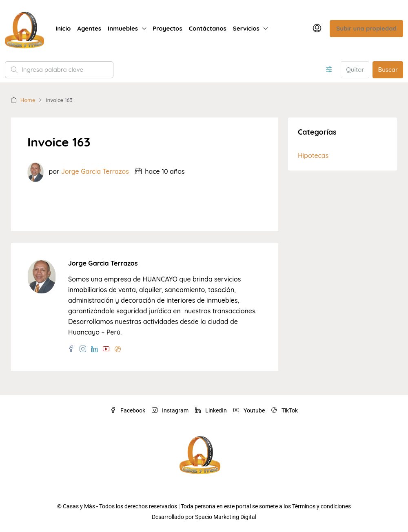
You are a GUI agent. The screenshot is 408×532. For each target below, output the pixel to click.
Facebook (128, 410)
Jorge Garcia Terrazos (95, 171)
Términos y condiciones (322, 506)
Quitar (355, 70)
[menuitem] (317, 29)
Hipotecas (313, 155)
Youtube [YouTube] (249, 410)
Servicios (246, 28)
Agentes (89, 28)
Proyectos (167, 28)
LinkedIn (211, 410)
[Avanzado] (329, 70)
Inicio (63, 28)
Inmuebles (123, 28)
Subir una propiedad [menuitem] (366, 28)
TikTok (285, 410)
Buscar (388, 70)
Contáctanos (208, 28)
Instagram (170, 410)
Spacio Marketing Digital (226, 517)
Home (28, 100)
